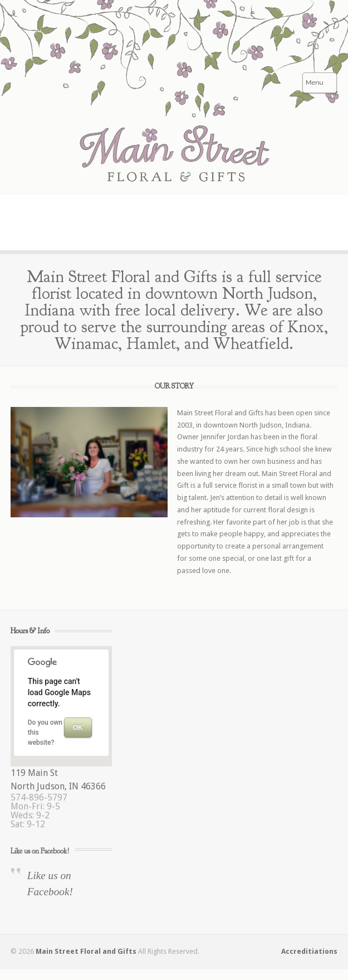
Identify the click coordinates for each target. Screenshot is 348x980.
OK (78, 727)
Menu (315, 83)
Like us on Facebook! (40, 851)
